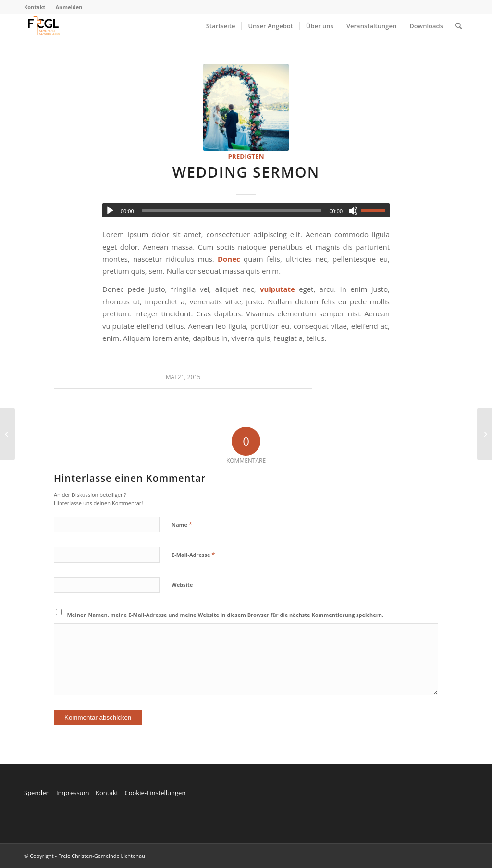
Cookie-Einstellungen (155, 793)
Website (182, 585)
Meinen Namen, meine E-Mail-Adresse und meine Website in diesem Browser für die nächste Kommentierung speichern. (226, 615)
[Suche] (459, 26)
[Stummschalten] (353, 211)
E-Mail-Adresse (193, 555)
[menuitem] (37, 7)
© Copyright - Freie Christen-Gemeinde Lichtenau (85, 856)
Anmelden (69, 7)
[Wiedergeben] (110, 211)
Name (182, 524)
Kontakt (35, 7)
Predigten (246, 157)
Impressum (73, 793)
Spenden (37, 793)
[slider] (232, 211)
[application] (246, 210)
